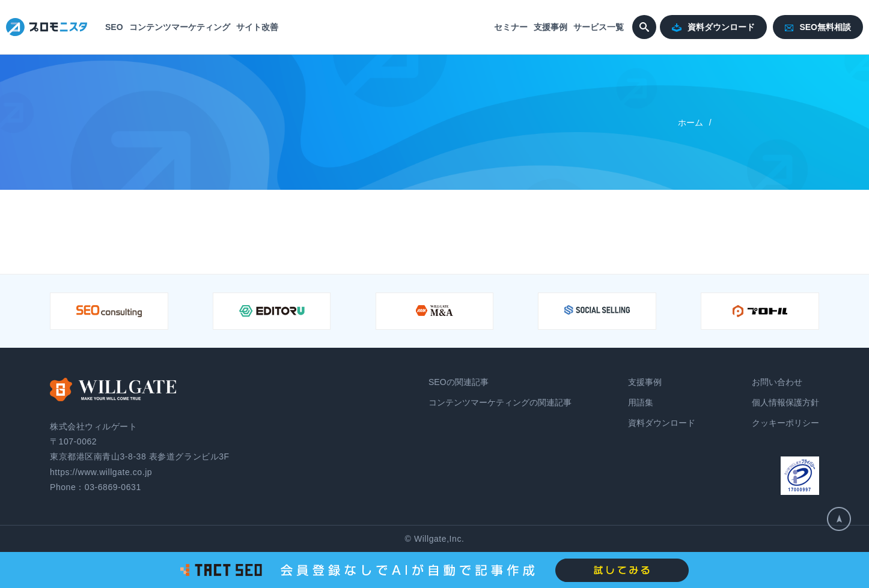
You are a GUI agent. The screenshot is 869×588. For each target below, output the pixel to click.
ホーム (691, 123)
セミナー (511, 27)
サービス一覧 (599, 27)
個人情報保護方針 (785, 402)
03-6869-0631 (113, 487)
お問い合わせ (777, 382)
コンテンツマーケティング (180, 27)
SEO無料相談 (818, 27)
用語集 (641, 402)
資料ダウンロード (713, 27)
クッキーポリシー (785, 423)
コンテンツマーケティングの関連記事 (500, 402)
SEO (114, 27)
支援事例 (550, 27)
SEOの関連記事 (459, 382)
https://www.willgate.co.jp (101, 472)
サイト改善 (257, 27)
